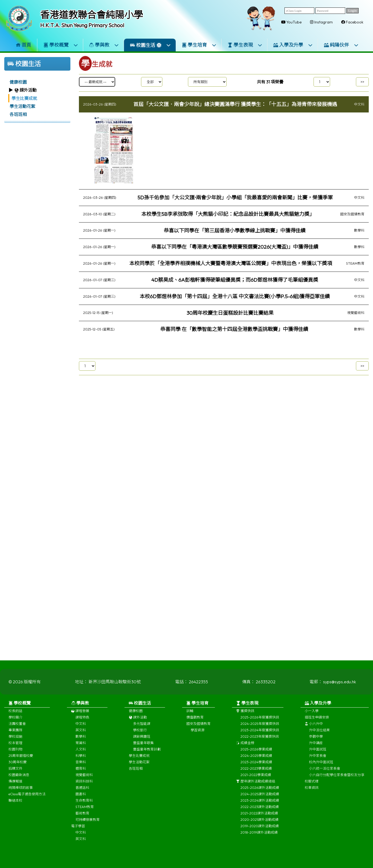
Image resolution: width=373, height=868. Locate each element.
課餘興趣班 (142, 741)
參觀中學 (316, 741)
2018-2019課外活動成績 (259, 837)
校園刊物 (15, 753)
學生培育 (199, 45)
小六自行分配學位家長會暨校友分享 (337, 779)
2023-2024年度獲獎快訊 (260, 734)
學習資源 (198, 734)
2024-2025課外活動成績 (260, 798)
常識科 (81, 747)
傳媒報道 (15, 785)
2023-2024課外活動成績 (260, 805)
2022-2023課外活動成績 (260, 811)
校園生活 (151, 45)
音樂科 (81, 766)
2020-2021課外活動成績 (260, 824)
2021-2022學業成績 (256, 779)
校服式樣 (312, 785)
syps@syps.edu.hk (340, 686)
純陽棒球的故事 (21, 792)
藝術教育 (82, 817)
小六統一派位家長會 (325, 773)
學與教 (104, 45)
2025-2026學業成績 (256, 753)
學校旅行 (140, 734)
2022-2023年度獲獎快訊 (260, 741)
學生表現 (245, 45)
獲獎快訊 (245, 715)
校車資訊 (312, 792)
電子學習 (78, 830)
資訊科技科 (84, 785)
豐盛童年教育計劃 (147, 753)
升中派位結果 (319, 734)
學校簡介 (15, 721)
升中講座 (316, 747)
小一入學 (312, 715)
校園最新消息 (19, 779)
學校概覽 (61, 45)
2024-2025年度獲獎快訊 (260, 728)
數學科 (81, 741)
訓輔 (190, 715)
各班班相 (18, 114)
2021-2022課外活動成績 (259, 817)
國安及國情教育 (198, 728)
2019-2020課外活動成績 (260, 830)
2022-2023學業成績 (256, 773)
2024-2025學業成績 (256, 760)
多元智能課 (142, 728)
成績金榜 (245, 747)
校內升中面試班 (321, 766)
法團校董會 (17, 728)
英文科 (81, 734)
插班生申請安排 (317, 721)
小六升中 (314, 728)
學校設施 (15, 741)
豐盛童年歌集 (143, 747)
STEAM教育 (85, 811)
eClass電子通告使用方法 (27, 798)
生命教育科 (84, 805)
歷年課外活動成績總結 (256, 785)
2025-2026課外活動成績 (260, 792)
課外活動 (138, 721)
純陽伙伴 (341, 45)
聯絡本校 (15, 805)
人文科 (81, 753)
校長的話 (15, 715)
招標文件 (15, 773)
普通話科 (82, 792)
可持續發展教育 (88, 824)
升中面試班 (318, 753)
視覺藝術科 (84, 779)
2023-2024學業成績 (256, 766)
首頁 (23, 45)
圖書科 (81, 798)
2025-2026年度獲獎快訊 (260, 721)
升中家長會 (318, 760)
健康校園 (18, 82)
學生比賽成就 (24, 98)
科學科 (81, 760)
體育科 (81, 773)
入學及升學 (293, 45)
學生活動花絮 (22, 106)
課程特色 (82, 721)
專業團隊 (15, 734)
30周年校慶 (18, 766)
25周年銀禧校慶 (21, 760)
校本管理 (15, 747)
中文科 (81, 728)
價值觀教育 (195, 721)
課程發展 (80, 715)
